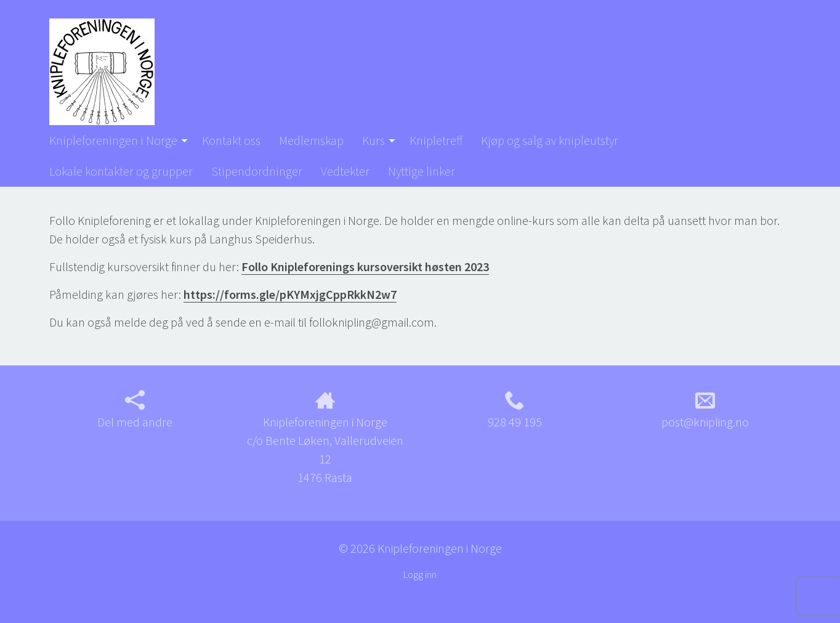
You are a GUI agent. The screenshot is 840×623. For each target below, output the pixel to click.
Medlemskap (311, 140)
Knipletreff (436, 140)
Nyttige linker (422, 171)
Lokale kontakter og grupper (121, 171)
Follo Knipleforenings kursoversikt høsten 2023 (365, 267)
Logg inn (420, 574)
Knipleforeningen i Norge (113, 140)
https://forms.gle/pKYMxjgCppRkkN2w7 (290, 294)
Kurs (374, 140)
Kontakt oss (231, 140)
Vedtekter (345, 171)
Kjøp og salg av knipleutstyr (550, 140)
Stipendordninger (257, 171)
